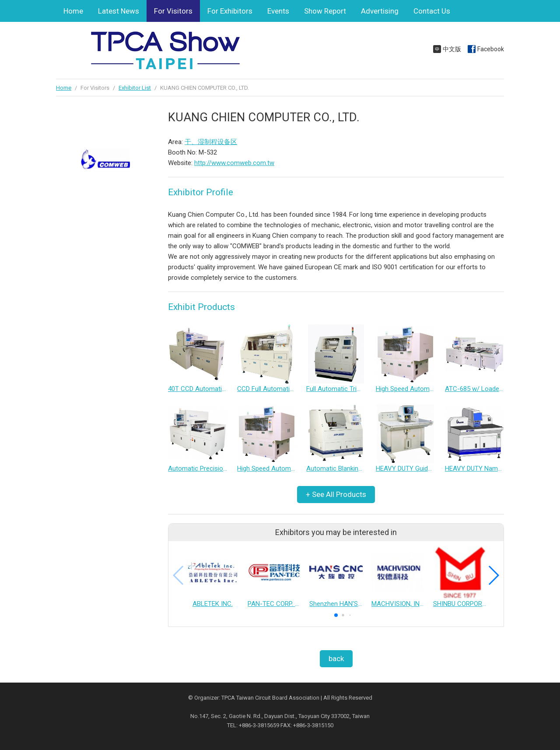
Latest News (119, 11)
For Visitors (173, 11)
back (336, 658)
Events (278, 11)
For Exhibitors (230, 11)
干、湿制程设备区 (211, 142)
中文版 (452, 49)
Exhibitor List (135, 88)
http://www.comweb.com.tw (234, 163)
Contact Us (432, 11)
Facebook (491, 49)
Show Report (325, 11)
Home (73, 11)
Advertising (380, 11)
